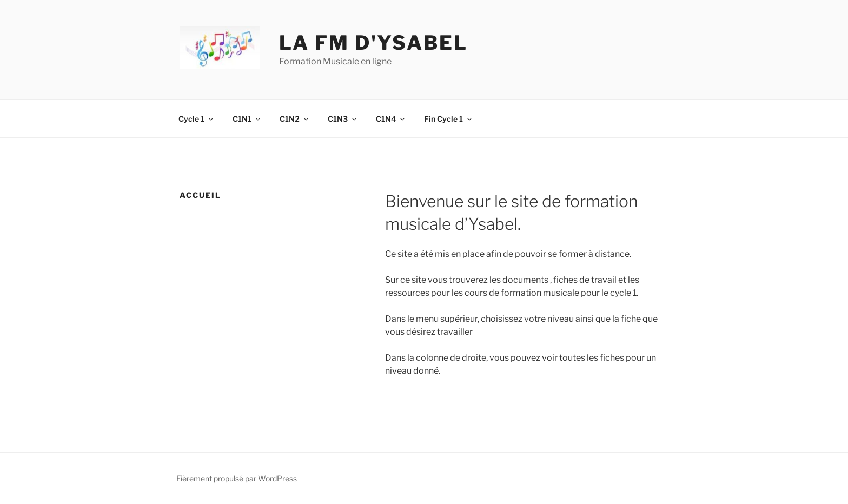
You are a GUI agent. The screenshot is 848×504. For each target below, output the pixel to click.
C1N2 (295, 119)
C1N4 (391, 119)
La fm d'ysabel (373, 43)
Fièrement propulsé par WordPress (237, 478)
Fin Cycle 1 (449, 119)
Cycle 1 (197, 119)
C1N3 (343, 119)
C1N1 (247, 119)
